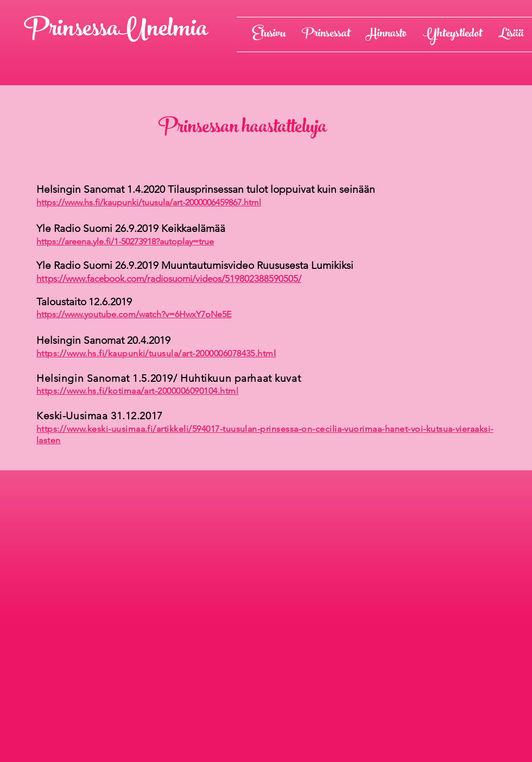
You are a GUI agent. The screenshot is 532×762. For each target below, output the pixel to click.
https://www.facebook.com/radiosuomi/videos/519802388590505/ (169, 279)
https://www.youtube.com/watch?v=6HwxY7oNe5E (134, 314)
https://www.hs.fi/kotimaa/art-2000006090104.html (137, 391)
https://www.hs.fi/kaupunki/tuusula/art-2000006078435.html (156, 353)
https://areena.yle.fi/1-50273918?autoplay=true (125, 241)
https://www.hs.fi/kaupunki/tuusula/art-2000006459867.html (149, 202)
